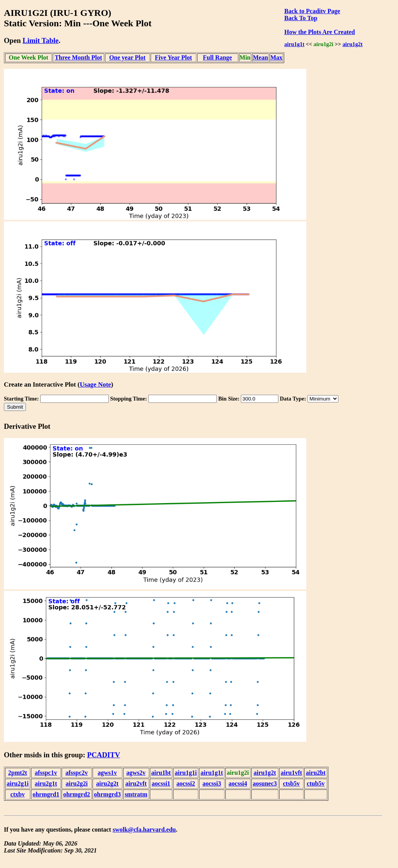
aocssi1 (161, 783)
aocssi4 (238, 783)
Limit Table (40, 40)
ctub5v (316, 783)
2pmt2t (18, 773)
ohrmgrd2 (76, 794)
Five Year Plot (173, 57)
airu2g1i (18, 783)
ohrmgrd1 (46, 794)
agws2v (136, 773)
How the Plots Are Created (319, 32)
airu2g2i (76, 783)
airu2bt (316, 773)
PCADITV (104, 755)
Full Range (217, 57)
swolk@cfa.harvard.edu (144, 829)
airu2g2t (107, 783)
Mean (260, 57)
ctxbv (18, 794)
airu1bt (161, 773)
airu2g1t (46, 783)
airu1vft (291, 773)
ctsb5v (292, 783)
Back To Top (301, 18)
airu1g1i (186, 773)
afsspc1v (46, 773)
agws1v (107, 773)
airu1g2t (353, 44)
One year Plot (127, 57)
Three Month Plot (78, 57)
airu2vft (136, 783)
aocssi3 (212, 783)
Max (276, 57)
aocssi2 (186, 783)
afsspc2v (77, 773)
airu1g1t (294, 44)
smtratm (136, 794)
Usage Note (95, 384)
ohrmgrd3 (107, 794)
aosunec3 (265, 783)
